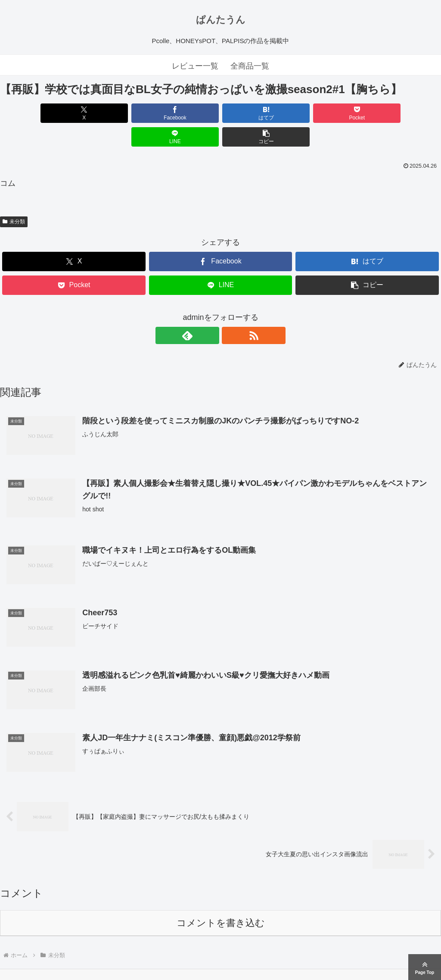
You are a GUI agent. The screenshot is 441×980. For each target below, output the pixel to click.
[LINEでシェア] (332, 113)
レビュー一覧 (195, 66)
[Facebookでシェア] (109, 113)
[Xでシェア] (35, 113)
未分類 (14, 198)
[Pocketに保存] (258, 113)
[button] (406, 113)
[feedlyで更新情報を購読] (211, 312)
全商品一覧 (250, 66)
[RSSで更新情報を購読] (230, 312)
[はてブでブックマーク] (183, 113)
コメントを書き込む (221, 900)
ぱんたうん (221, 20)
